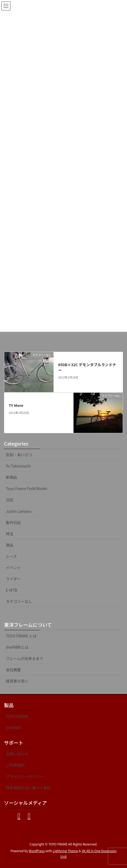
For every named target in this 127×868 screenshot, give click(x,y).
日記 (10, 500)
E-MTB (11, 590)
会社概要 (13, 670)
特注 (10, 534)
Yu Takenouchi (18, 466)
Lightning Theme (65, 851)
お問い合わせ (17, 754)
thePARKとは (17, 647)
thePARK (13, 728)
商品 (10, 545)
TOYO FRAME (17, 716)
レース (11, 556)
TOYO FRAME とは (21, 636)
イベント (13, 567)
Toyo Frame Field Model (26, 488)
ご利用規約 (15, 765)
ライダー (13, 579)
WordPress (37, 851)
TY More (16, 405)
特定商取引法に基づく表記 (28, 788)
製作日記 (13, 522)
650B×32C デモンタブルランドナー (87, 367)
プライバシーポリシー (25, 776)
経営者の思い (17, 681)
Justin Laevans (19, 511)
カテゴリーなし (19, 601)
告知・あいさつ (19, 455)
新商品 (11, 477)
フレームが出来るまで (25, 658)
